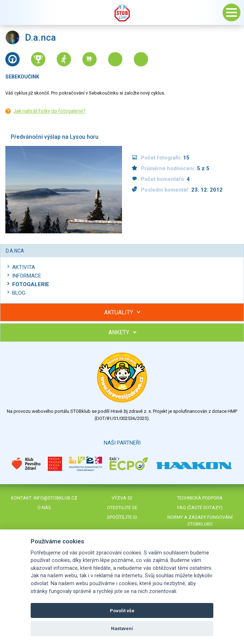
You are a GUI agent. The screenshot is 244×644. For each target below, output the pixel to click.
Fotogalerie (31, 284)
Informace (27, 276)
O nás (44, 508)
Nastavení (122, 628)
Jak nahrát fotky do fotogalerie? (49, 111)
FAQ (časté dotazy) (200, 508)
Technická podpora (200, 498)
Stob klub (122, 12)
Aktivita (24, 267)
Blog (19, 293)
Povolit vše (122, 611)
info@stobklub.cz (55, 498)
